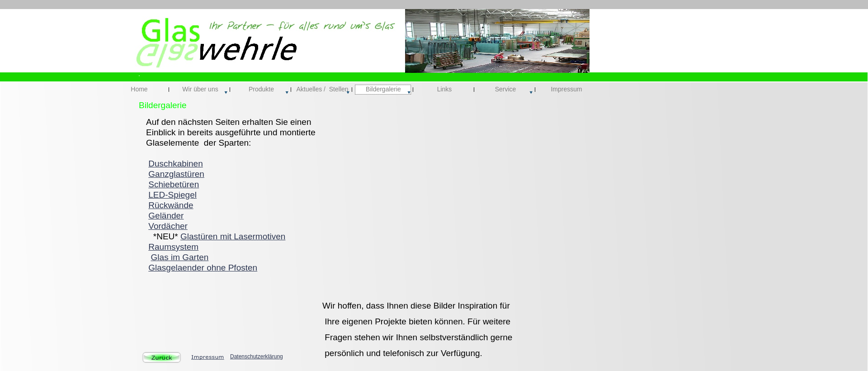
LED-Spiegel (172, 195)
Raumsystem (173, 247)
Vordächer (168, 226)
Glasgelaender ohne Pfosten (203, 268)
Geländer (166, 216)
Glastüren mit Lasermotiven (233, 236)
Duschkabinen (175, 164)
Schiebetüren (174, 184)
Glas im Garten (180, 257)
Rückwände (171, 205)
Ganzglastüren (176, 174)
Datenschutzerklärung (257, 357)
